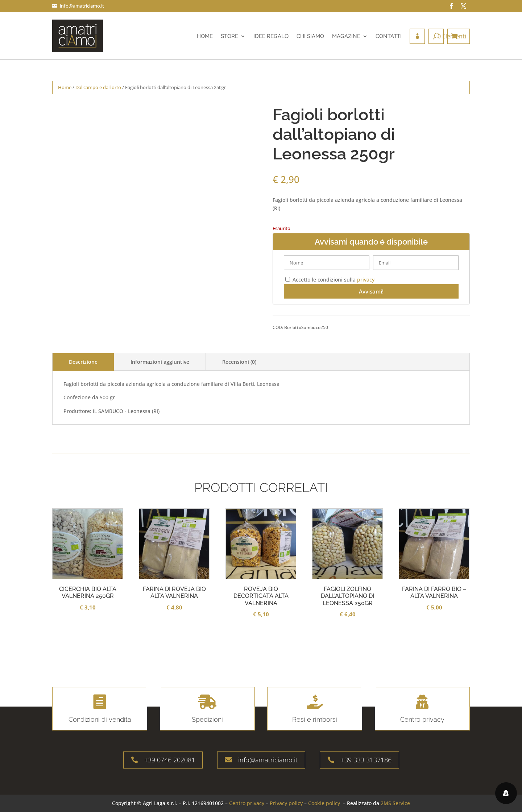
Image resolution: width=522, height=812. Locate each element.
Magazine (346, 36)
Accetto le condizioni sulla (330, 280)
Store (229, 36)
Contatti (389, 36)
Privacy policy (286, 803)
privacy (366, 280)
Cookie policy (324, 803)
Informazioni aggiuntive (160, 362)
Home (205, 36)
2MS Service (395, 803)
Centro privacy (247, 803)
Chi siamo (310, 36)
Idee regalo (271, 36)
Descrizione (83, 362)
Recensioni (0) (239, 362)
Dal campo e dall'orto (98, 87)
